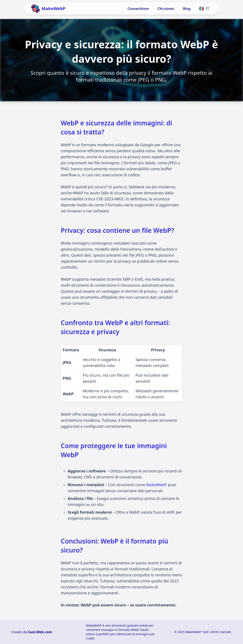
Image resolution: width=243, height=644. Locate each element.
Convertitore (138, 9)
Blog (187, 9)
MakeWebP (156, 485)
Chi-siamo (166, 9)
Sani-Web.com (40, 632)
